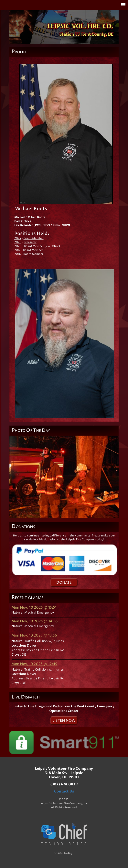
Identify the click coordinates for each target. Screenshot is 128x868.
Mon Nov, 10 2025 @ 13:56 (34, 635)
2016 (18, 254)
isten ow (64, 721)
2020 (18, 242)
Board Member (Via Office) (42, 246)
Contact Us (64, 791)
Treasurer (30, 242)
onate (64, 583)
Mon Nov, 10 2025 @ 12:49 (34, 664)
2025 (18, 238)
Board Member (34, 238)
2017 (17, 250)
